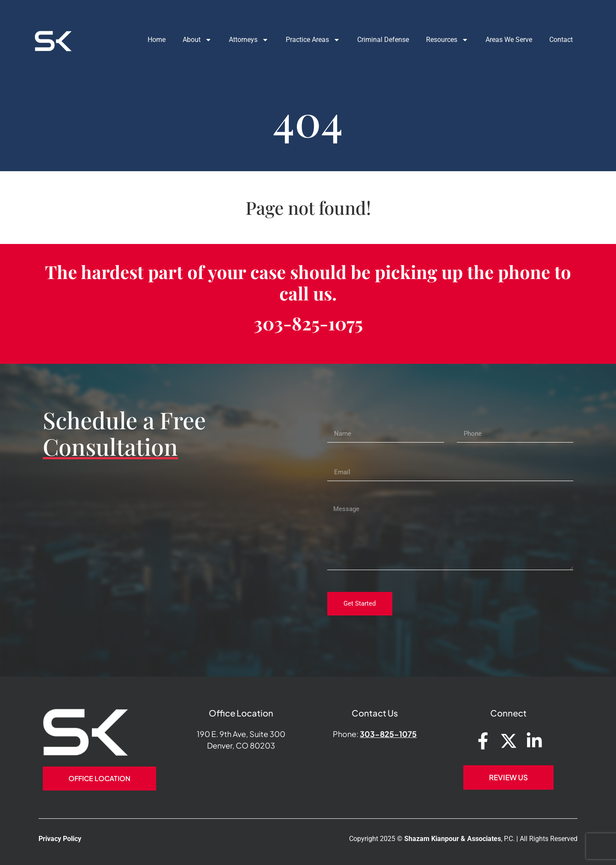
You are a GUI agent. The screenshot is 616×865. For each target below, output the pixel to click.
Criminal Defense (375, 40)
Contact (553, 40)
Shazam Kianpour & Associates (453, 839)
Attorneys (241, 40)
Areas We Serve (501, 40)
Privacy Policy (60, 839)
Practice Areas (305, 40)
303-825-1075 (308, 323)
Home (148, 40)
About (189, 40)
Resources (439, 40)
